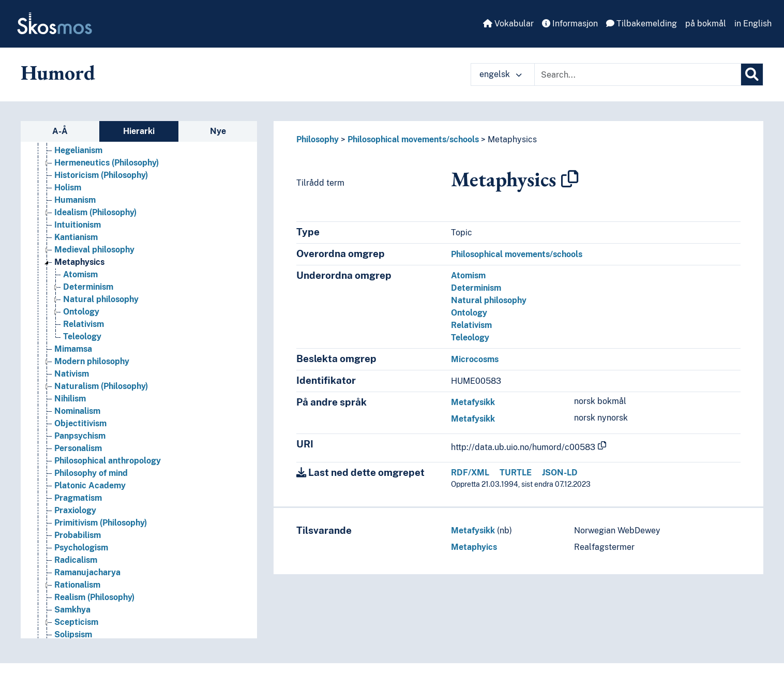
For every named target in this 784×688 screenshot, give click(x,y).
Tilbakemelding (642, 24)
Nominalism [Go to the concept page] (77, 411)
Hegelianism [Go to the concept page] (78, 150)
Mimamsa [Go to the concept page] (73, 349)
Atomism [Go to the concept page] (80, 274)
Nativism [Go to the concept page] (72, 374)
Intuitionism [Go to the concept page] (78, 225)
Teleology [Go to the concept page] (82, 336)
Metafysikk (473, 402)
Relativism (471, 325)
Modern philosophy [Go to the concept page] (92, 361)
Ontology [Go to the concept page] (81, 312)
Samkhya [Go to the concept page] (72, 610)
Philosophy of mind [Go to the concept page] (91, 473)
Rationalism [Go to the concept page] (77, 585)
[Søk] (752, 74)
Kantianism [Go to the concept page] (76, 237)
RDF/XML (470, 473)
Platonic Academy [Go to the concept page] (90, 485)
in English (753, 24)
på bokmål (706, 24)
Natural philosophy (489, 300)
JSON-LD (560, 473)
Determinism (476, 288)
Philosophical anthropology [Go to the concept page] (108, 461)
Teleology (470, 338)
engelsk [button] (501, 74)
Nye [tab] (218, 131)
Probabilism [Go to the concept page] (78, 535)
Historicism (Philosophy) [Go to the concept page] (101, 175)
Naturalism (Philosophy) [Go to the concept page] (101, 386)
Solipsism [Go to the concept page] (73, 634)
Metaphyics (474, 547)
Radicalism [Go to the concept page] (76, 560)
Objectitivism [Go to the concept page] (80, 423)
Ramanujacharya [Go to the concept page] (87, 572)
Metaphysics (512, 139)
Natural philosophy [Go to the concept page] (101, 299)
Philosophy (318, 139)
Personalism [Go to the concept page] (78, 448)
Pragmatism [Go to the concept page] (78, 498)
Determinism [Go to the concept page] (88, 287)
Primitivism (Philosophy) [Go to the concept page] (101, 523)
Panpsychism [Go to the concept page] (80, 436)
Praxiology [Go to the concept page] (75, 510)
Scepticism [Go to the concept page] (76, 622)
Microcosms (475, 359)
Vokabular (508, 24)
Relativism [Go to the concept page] (84, 324)
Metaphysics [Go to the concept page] (79, 262)
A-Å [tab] (60, 131)
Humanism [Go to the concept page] (75, 200)
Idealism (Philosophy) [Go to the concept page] (95, 212)
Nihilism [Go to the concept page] (70, 399)
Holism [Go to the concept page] (68, 188)
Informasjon (570, 24)
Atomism (468, 275)
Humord (58, 72)
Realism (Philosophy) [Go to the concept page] (94, 597)
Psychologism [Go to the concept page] (81, 548)
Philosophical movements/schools (413, 139)
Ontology (469, 313)
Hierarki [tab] (139, 131)
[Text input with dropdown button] (638, 74)
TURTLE (516, 473)
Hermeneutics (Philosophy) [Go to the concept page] (107, 163)
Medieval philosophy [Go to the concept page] (94, 250)
